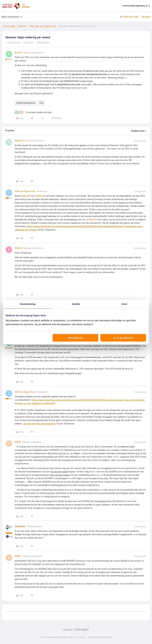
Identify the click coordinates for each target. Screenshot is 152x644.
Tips (41, 103)
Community (9, 26)
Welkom (22, 26)
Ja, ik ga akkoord (123, 338)
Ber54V (19, 53)
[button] (129, 17)
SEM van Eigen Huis (25, 191)
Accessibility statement (100, 637)
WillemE (19, 141)
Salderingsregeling (26, 103)
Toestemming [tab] (27, 304)
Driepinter (20, 526)
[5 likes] (33, 112)
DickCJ (18, 248)
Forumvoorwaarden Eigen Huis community (63, 637)
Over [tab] (125, 304)
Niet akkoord (75, 338)
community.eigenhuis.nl (136, 6)
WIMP (18, 442)
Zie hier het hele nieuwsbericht (39, 424)
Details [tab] (76, 304)
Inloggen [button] (146, 17)
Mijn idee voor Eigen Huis (43, 26)
